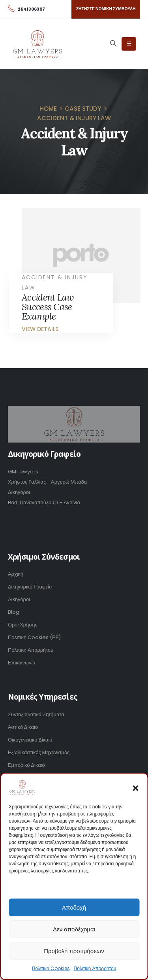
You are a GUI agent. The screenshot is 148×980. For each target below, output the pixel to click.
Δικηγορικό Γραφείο (30, 587)
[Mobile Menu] (129, 44)
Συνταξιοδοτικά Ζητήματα (36, 714)
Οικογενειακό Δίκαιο (30, 740)
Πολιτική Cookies (51, 968)
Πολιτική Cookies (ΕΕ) (34, 637)
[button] (135, 787)
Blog (14, 612)
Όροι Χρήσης (23, 625)
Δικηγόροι (19, 599)
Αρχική (16, 574)
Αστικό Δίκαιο (23, 727)
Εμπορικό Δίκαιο (26, 765)
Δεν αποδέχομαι (74, 929)
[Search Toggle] (113, 44)
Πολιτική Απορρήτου (95, 968)
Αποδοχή (74, 907)
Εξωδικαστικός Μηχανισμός (39, 752)
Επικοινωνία (22, 663)
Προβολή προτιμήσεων (74, 951)
